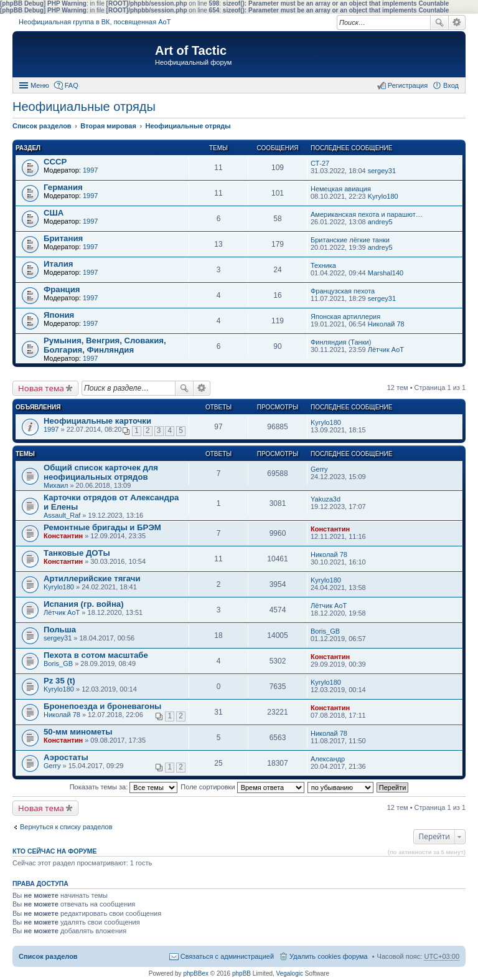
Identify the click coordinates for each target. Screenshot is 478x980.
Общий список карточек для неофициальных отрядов (101, 472)
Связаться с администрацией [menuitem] (227, 956)
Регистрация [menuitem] (408, 85)
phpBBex (196, 973)
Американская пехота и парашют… (367, 214)
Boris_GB (325, 631)
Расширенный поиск (457, 22)
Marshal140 (386, 273)
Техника (323, 265)
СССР (55, 162)
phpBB (241, 973)
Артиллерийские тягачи (92, 578)
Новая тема (41, 388)
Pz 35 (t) (59, 681)
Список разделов (48, 956)
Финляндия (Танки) (341, 342)
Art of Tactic (191, 50)
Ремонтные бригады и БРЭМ (102, 527)
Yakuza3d (326, 499)
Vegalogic (290, 973)
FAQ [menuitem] (72, 85)
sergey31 (382, 171)
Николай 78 (386, 324)
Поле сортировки (242, 787)
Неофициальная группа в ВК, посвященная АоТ (95, 22)
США (54, 213)
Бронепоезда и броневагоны (102, 706)
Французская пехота (343, 291)
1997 (90, 170)
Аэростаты (66, 757)
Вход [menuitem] (451, 85)
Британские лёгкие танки (350, 240)
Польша (60, 630)
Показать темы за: (124, 787)
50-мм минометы (78, 732)
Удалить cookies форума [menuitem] (329, 956)
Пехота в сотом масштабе (96, 655)
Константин (63, 536)
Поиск (439, 22)
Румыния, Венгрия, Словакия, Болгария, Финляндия (105, 345)
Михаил (56, 485)
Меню (40, 85)
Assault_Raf (62, 515)
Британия (63, 238)
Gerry (319, 469)
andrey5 (380, 222)
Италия (58, 264)
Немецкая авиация (341, 189)
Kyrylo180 (383, 196)
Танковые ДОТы (77, 553)
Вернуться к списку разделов (66, 827)
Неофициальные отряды (84, 107)
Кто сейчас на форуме (55, 851)
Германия (63, 187)
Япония (59, 315)
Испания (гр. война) (84, 604)
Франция (62, 289)
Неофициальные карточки (97, 421)
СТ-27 (320, 163)
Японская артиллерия (345, 316)
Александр (328, 759)
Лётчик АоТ (386, 350)
